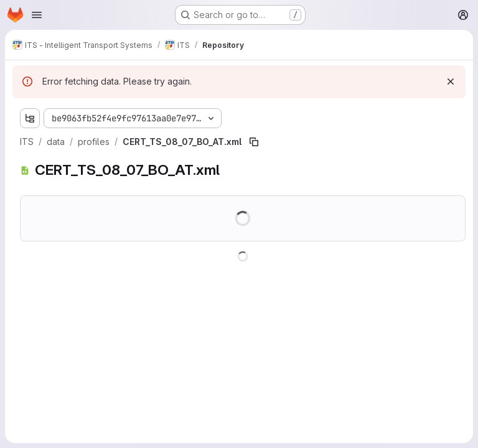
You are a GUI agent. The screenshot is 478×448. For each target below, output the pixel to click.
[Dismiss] (451, 82)
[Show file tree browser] (30, 118)
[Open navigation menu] (37, 15)
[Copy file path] (254, 142)
